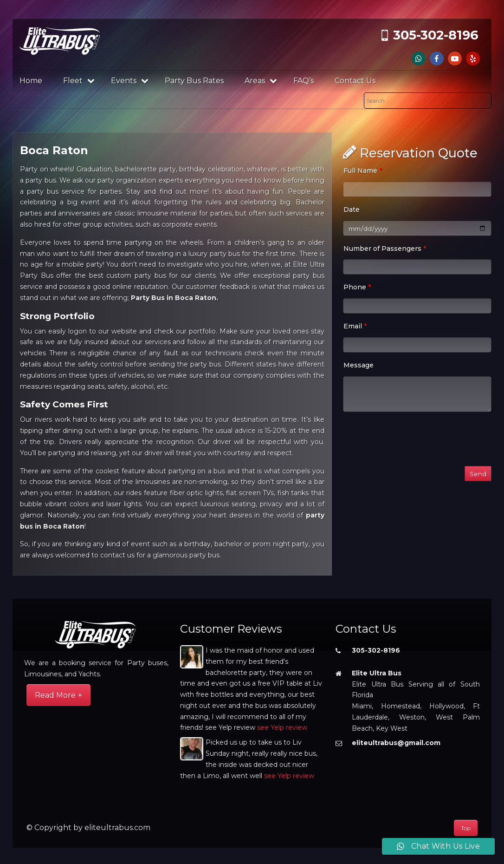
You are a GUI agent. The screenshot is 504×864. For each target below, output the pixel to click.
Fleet (79, 81)
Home (31, 81)
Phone (357, 287)
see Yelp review (282, 727)
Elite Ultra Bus (377, 673)
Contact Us (355, 81)
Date (352, 209)
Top (466, 828)
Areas (261, 81)
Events (130, 81)
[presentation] (414, 441)
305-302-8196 (436, 35)
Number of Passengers (385, 249)
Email (355, 326)
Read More (55, 695)
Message (359, 365)
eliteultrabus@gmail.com (396, 743)
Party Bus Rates (194, 81)
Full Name (363, 170)
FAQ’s (304, 81)
